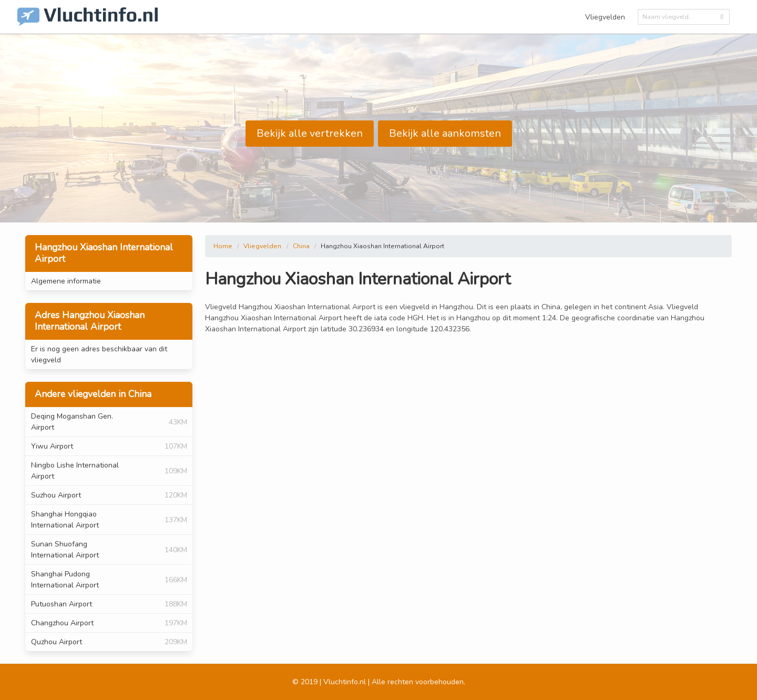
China (301, 246)
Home (223, 246)
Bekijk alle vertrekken (310, 133)
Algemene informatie (66, 281)
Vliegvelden (605, 17)
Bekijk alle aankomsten (445, 133)
